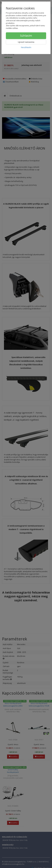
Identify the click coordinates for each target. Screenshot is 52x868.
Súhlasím (26, 36)
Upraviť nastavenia (26, 42)
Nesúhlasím (26, 47)
